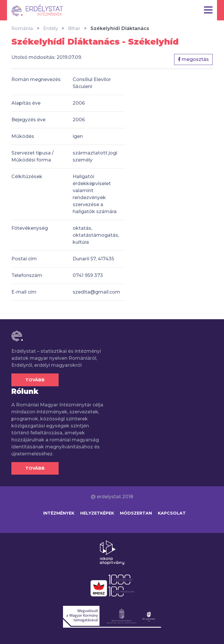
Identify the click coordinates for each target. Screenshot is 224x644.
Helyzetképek (97, 513)
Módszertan (136, 513)
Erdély (51, 28)
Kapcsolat (172, 513)
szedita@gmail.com (96, 292)
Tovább (35, 380)
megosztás (193, 59)
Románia (22, 28)
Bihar (74, 28)
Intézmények (59, 513)
